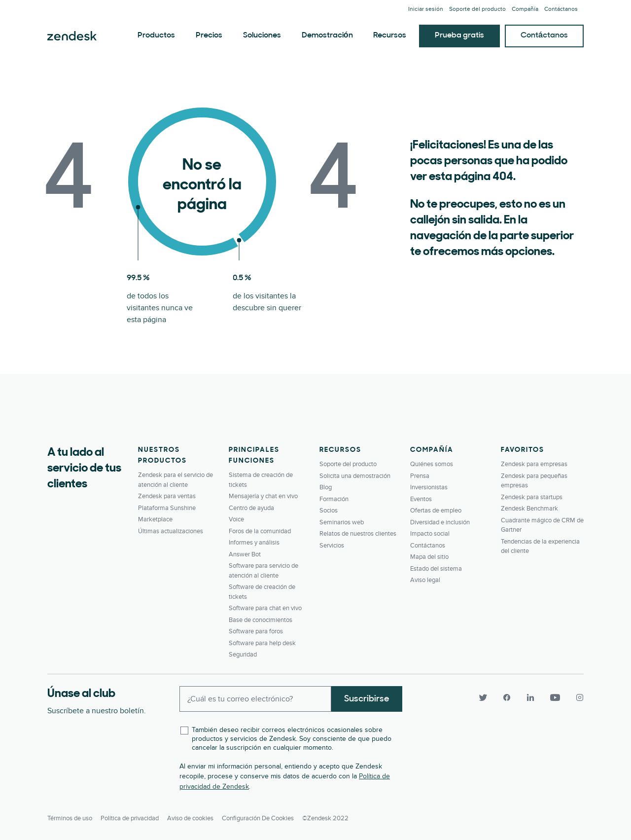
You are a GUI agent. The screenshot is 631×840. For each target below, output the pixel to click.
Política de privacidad (130, 818)
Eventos (421, 499)
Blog (326, 487)
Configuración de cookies (258, 818)
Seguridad (243, 655)
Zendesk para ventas (167, 496)
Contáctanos (561, 9)
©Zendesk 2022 (325, 818)
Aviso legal (425, 580)
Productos (156, 36)
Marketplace (155, 519)
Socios (329, 511)
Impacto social (430, 534)
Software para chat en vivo (265, 608)
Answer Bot (245, 554)
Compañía (525, 9)
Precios (209, 36)
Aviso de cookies (190, 818)
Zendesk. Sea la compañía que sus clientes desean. (72, 36)
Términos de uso (70, 818)
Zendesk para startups (532, 497)
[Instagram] (576, 698)
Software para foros (256, 631)
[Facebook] (507, 698)
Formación (334, 499)
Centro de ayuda (251, 508)
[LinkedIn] (530, 698)
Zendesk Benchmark (529, 509)
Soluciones (262, 36)
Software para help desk (262, 643)
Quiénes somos (432, 464)
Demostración (327, 36)
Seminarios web (342, 522)
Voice (236, 519)
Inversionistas (429, 487)
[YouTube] (555, 698)
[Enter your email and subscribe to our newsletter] (255, 699)
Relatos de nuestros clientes (358, 534)
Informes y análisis (254, 543)
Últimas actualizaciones (171, 531)
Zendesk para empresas (534, 464)
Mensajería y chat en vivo (263, 496)
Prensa (420, 476)
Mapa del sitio (429, 557)
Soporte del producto (477, 9)
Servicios (332, 546)
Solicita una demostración (355, 476)
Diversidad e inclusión (440, 522)
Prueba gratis (459, 36)
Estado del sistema (436, 569)
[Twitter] (483, 698)
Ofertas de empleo (436, 511)
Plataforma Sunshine (167, 508)
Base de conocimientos (261, 620)
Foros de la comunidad (260, 531)
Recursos (390, 36)
